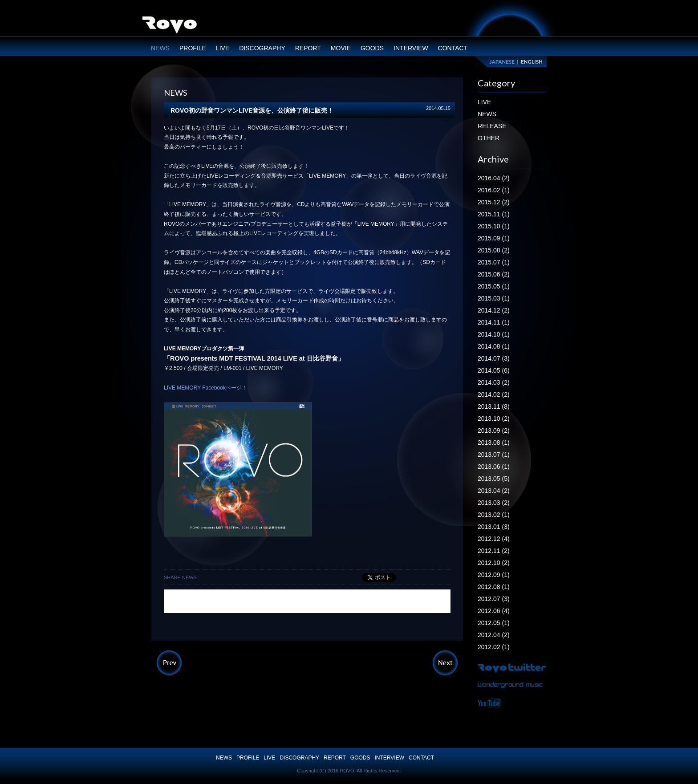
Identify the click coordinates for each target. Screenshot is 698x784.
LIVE (223, 48)
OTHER (489, 138)
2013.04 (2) (494, 491)
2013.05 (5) (494, 479)
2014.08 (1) (494, 346)
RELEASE (492, 126)
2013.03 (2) (494, 503)
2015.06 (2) (494, 274)
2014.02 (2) (494, 394)
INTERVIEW (411, 48)
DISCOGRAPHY (262, 48)
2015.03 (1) (494, 298)
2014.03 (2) (494, 382)
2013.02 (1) (494, 515)
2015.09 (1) (494, 238)
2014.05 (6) (494, 370)
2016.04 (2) (494, 178)
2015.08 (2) (494, 250)
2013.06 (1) (494, 467)
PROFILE (193, 48)
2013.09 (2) (494, 431)
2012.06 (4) (494, 611)
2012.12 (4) (494, 539)
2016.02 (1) (494, 190)
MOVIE (341, 48)
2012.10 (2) (494, 563)
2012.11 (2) (494, 551)
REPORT (308, 48)
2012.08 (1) (494, 587)
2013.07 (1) (494, 455)
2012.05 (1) (494, 623)
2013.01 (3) (494, 527)
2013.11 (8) (494, 406)
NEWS (160, 48)
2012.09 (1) (494, 575)
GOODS (372, 48)
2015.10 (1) (494, 226)
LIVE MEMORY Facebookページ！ (205, 388)
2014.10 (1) (494, 334)
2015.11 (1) (494, 214)
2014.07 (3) (494, 358)
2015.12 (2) (494, 202)
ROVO (170, 26)
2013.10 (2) (494, 418)
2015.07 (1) (494, 262)
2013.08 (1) (494, 443)
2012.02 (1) (494, 647)
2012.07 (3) (494, 599)
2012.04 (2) (494, 635)
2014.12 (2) (494, 310)
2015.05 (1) (494, 286)
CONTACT (453, 48)
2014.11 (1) (494, 322)
